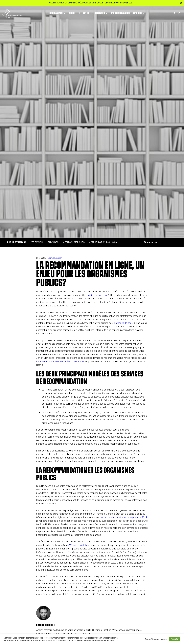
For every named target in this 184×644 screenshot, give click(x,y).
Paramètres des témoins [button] (156, 639)
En (174, 13)
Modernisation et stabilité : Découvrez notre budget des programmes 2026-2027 (91, 3)
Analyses (102, 13)
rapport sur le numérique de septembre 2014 (123, 517)
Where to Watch (78, 545)
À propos (139, 13)
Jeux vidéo (53, 242)
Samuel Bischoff (55, 258)
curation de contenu (96, 295)
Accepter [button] (175, 639)
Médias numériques (74, 242)
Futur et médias (17, 242)
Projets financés (120, 13)
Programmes (57, 13)
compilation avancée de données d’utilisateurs (60, 361)
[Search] (145, 242)
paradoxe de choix (124, 323)
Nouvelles (75, 13)
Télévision (37, 242)
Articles (88, 13)
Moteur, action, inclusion (103, 242)
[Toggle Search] (180, 13)
